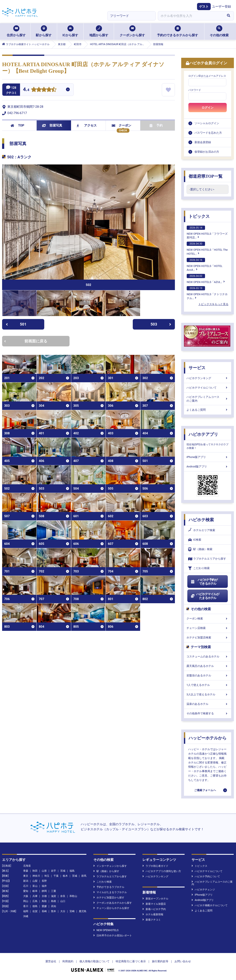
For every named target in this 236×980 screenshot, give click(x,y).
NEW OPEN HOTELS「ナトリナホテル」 (207, 293)
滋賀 (54, 896)
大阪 (26, 896)
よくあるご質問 (208, 410)
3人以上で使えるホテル (208, 694)
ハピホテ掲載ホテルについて (210, 905)
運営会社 (51, 961)
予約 (156, 125)
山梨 (35, 881)
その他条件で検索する (208, 713)
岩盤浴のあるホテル (208, 675)
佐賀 (35, 911)
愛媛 (44, 906)
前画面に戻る (26, 341)
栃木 (65, 876)
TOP (17, 125)
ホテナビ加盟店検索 (208, 637)
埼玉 (47, 876)
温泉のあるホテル (208, 704)
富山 (35, 886)
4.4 (26, 90)
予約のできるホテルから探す (178, 31)
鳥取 (44, 901)
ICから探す (70, 31)
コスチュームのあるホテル (208, 656)
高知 (54, 906)
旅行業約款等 (160, 961)
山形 (44, 871)
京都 (44, 896)
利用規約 (68, 961)
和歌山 (73, 896)
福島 (72, 871)
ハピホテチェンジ (203, 890)
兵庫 (35, 896)
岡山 (26, 901)
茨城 (75, 876)
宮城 (63, 871)
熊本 (54, 911)
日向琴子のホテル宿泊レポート (113, 936)
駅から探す (44, 31)
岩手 (54, 871)
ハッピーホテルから (208, 738)
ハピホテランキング (208, 378)
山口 (63, 901)
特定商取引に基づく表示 (131, 961)
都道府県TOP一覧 (206, 176)
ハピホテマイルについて (208, 388)
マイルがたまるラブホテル (110, 892)
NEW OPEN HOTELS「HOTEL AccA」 (205, 265)
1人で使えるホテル (208, 685)
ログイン (208, 108)
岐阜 (35, 891)
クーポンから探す (132, 31)
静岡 (44, 891)
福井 (44, 886)
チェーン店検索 (208, 628)
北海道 (27, 866)
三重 (54, 891)
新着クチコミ (152, 920)
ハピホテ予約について (206, 876)
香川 (26, 906)
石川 (26, 886)
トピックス (199, 216)
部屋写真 (52, 125)
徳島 (35, 906)
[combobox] (190, 16)
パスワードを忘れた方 (208, 133)
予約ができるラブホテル (109, 887)
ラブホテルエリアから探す (207, 559)
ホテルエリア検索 (202, 530)
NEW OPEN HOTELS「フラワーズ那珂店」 (207, 232)
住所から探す (16, 31)
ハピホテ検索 (201, 520)
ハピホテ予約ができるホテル (204, 582)
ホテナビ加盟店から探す (109, 898)
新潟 (26, 881)
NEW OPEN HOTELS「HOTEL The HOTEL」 (207, 248)
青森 (26, 871)
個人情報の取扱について (95, 961)
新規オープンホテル (155, 899)
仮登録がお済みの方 (207, 152)
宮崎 (72, 911)
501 (16, 324)
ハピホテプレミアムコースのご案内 (208, 399)
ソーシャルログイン (207, 123)
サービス (197, 368)
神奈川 (36, 876)
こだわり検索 (199, 568)
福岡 (26, 911)
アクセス (87, 125)
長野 (44, 881)
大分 (63, 911)
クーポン (121, 125)
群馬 (84, 876)
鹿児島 (83, 911)
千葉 (56, 876)
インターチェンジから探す (110, 866)
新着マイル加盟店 (154, 904)
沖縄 (26, 916)
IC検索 (195, 540)
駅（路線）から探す (106, 871)
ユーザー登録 (221, 7)
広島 (35, 901)
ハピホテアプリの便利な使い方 (162, 871)
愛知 (26, 891)
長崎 (44, 911)
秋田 (35, 871)
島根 (54, 901)
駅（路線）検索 (200, 549)
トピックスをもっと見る (213, 304)
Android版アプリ (208, 466)
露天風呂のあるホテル (208, 666)
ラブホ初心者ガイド (155, 866)
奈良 (63, 896)
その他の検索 (219, 31)
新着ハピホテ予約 (154, 909)
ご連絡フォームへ (205, 790)
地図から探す (99, 31)
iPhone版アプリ (208, 457)
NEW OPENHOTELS (106, 930)
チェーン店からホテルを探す (111, 908)
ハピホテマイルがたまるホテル (205, 596)
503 (161, 324)
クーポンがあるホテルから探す (113, 903)
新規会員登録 (203, 142)
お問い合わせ (183, 961)
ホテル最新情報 (153, 914)
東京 (26, 876)
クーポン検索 (208, 619)
